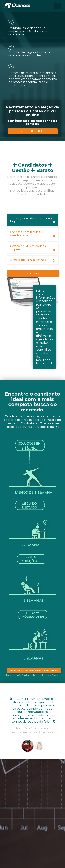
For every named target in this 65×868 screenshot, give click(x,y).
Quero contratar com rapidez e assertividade (34, 671)
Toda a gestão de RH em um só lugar (33, 220)
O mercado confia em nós (33, 260)
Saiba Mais (33, 273)
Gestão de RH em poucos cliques (33, 248)
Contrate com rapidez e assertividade (33, 234)
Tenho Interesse (33, 131)
